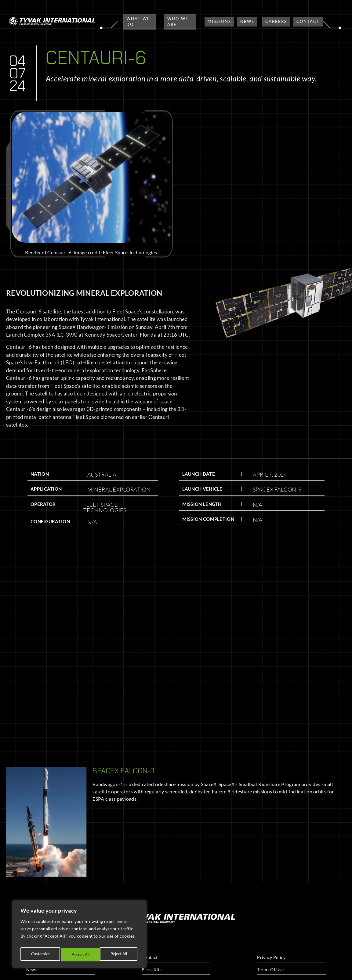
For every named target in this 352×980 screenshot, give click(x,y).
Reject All (80, 955)
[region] (79, 936)
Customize (40, 955)
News (32, 969)
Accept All (119, 955)
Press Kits (152, 969)
